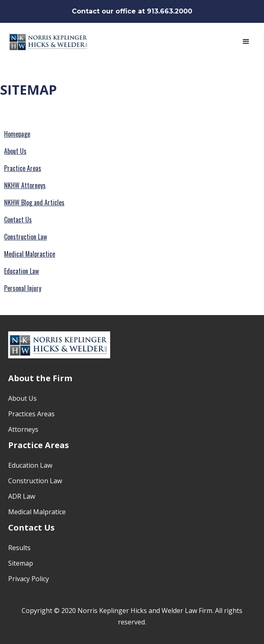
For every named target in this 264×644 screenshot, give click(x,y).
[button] (246, 42)
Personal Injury (23, 288)
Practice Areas (23, 168)
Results (19, 548)
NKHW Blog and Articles (34, 202)
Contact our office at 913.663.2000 (132, 11)
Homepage (17, 134)
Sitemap (21, 563)
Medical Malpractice (30, 254)
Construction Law (26, 237)
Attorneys (23, 429)
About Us (15, 151)
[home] (49, 42)
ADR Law (22, 496)
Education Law (21, 271)
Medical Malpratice (37, 512)
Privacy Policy (29, 579)
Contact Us (18, 220)
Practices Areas (31, 414)
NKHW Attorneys (25, 185)
